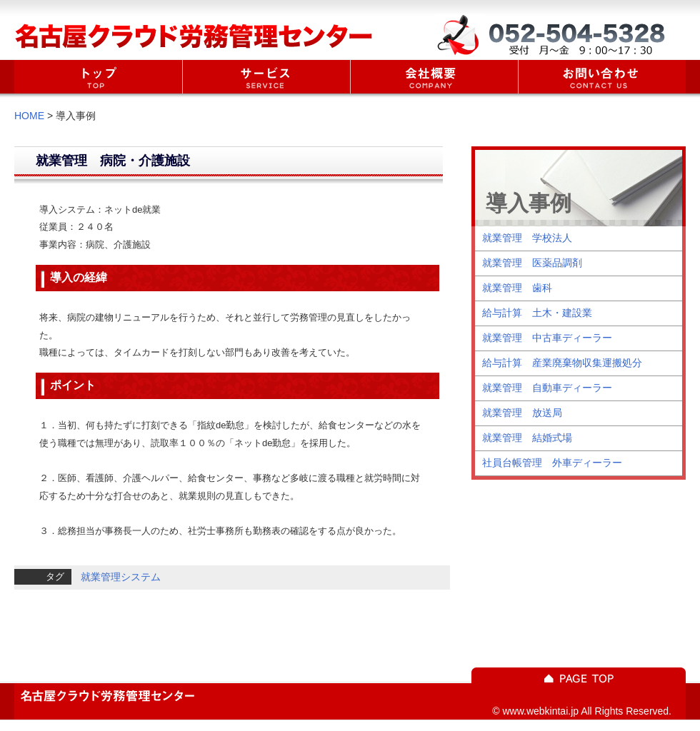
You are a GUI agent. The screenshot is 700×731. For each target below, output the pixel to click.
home (98, 77)
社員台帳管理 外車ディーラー (552, 463)
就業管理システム (121, 577)
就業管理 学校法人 (527, 238)
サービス (266, 77)
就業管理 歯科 (517, 288)
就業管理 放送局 (522, 413)
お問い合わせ (602, 77)
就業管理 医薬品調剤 (532, 263)
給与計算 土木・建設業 (537, 313)
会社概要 (434, 77)
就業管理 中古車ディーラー (547, 338)
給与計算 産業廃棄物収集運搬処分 (562, 363)
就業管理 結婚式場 (527, 438)
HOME (29, 116)
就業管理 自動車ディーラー (547, 388)
